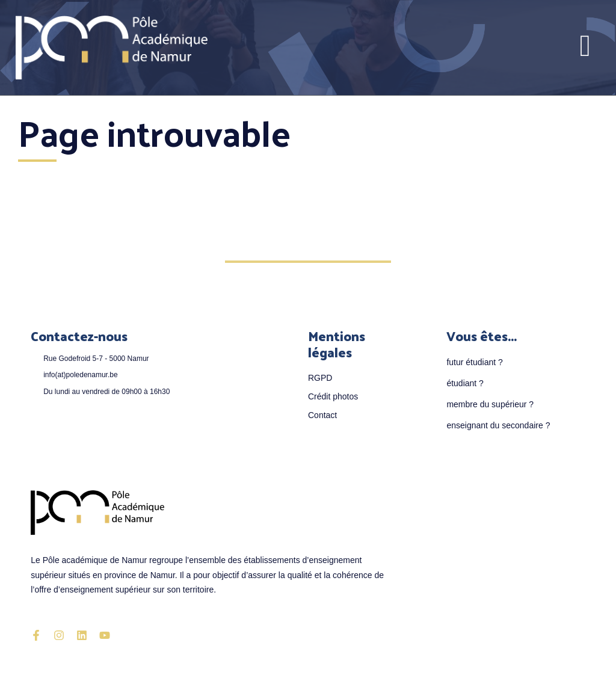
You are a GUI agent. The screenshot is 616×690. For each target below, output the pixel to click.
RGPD (320, 378)
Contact (322, 415)
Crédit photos (333, 396)
